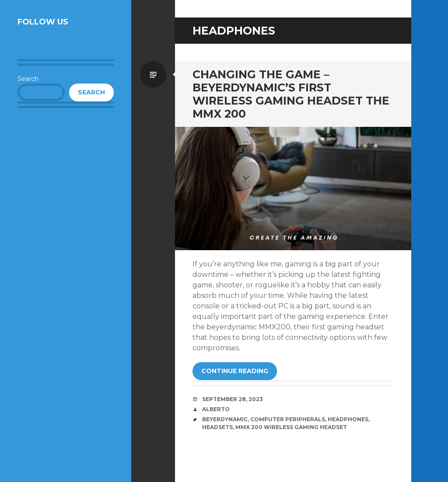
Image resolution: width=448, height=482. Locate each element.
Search (28, 79)
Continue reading (235, 371)
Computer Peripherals (288, 419)
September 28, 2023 (233, 399)
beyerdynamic (225, 419)
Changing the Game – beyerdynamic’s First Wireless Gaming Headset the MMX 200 (291, 94)
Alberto (216, 409)
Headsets (217, 427)
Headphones (348, 419)
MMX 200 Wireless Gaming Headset (291, 427)
